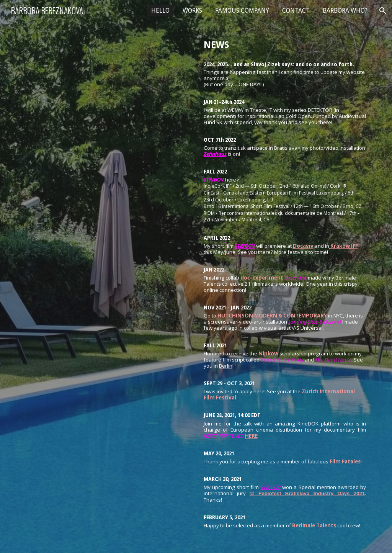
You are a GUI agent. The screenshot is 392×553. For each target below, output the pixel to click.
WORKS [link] (192, 11)
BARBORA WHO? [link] (345, 11)
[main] (285, 276)
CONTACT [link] (296, 11)
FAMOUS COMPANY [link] (242, 11)
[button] (383, 11)
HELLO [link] (160, 11)
